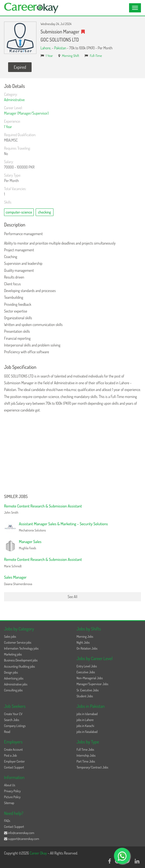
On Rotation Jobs (87, 648)
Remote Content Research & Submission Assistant (43, 506)
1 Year (49, 56)
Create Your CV (13, 714)
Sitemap (9, 803)
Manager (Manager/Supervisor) (26, 113)
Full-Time (96, 56)
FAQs (7, 821)
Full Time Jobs (85, 749)
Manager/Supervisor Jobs (93, 684)
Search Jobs (12, 720)
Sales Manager (15, 577)
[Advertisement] (72, 454)
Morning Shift (70, 56)
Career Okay (39, 853)
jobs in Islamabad (87, 714)
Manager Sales (30, 542)
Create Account (13, 749)
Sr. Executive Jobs (88, 690)
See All (73, 597)
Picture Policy (12, 797)
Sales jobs (10, 637)
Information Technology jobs (21, 648)
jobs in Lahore (85, 720)
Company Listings (15, 726)
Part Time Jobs (86, 761)
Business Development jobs (21, 660)
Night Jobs (83, 642)
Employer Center (14, 761)
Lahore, (46, 48)
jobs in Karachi (85, 726)
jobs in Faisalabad (87, 732)
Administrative (14, 100)
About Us (10, 785)
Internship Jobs (86, 755)
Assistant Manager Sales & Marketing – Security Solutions (63, 524)
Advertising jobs (14, 678)
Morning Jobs (85, 637)
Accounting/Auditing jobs (19, 666)
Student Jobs (85, 696)
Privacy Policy (12, 791)
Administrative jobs (16, 684)
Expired (20, 67)
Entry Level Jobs (87, 666)
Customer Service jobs (18, 642)
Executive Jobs (86, 672)
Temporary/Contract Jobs (93, 767)
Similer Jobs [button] (16, 497)
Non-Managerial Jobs (90, 678)
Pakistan (60, 48)
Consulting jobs (13, 690)
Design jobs (11, 672)
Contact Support (14, 767)
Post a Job (10, 755)
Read (7, 732)
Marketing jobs (13, 654)
